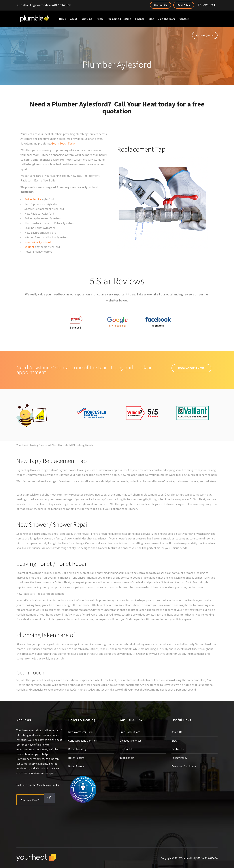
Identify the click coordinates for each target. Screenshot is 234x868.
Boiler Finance (76, 766)
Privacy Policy (179, 758)
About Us (177, 732)
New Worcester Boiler (81, 732)
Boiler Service (33, 199)
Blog (174, 741)
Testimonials (127, 758)
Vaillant (29, 247)
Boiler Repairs (76, 758)
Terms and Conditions (184, 766)
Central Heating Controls (82, 741)
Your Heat (142, 104)
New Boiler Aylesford (38, 242)
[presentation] (44, 826)
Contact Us (178, 749)
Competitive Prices (131, 741)
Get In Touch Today (63, 143)
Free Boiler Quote (130, 732)
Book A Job (126, 749)
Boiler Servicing (77, 749)
